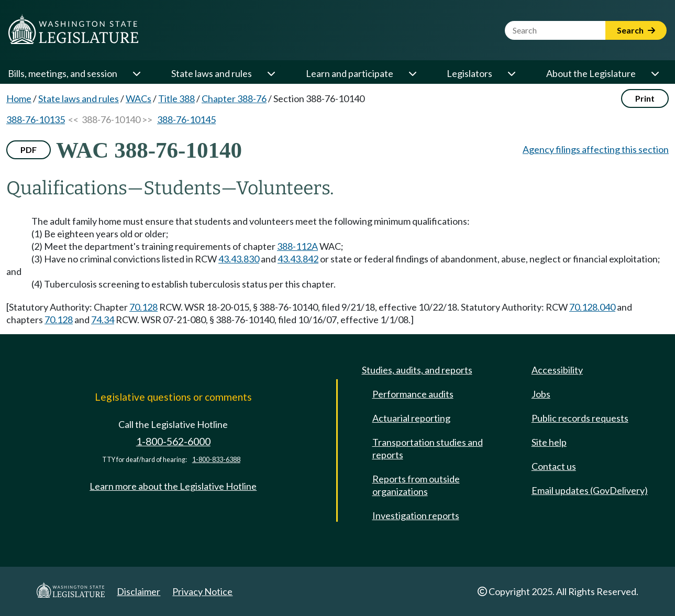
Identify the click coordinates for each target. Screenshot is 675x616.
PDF (29, 150)
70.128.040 (592, 307)
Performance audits (413, 394)
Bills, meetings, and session (63, 73)
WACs (139, 98)
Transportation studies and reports (428, 448)
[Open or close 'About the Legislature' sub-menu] (655, 73)
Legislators (469, 73)
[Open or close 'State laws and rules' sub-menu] (271, 73)
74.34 (103, 320)
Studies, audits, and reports (417, 370)
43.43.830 (239, 259)
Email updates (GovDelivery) (590, 490)
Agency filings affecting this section (596, 149)
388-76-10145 (186, 119)
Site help (549, 442)
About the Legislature (591, 73)
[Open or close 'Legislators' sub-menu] (511, 73)
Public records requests (580, 418)
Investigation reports (416, 515)
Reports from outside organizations (416, 485)
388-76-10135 (36, 119)
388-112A (297, 246)
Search (636, 30)
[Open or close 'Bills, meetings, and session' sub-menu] (136, 73)
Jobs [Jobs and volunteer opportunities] (541, 394)
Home (19, 98)
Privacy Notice (202, 591)
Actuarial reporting (411, 418)
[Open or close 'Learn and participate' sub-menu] (412, 73)
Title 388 (176, 98)
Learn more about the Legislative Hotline (173, 486)
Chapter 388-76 (234, 98)
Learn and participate (350, 73)
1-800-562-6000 (173, 441)
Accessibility (557, 370)
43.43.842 (298, 259)
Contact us (554, 466)
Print (645, 98)
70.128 (143, 307)
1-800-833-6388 (216, 460)
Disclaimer (139, 591)
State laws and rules (212, 73)
